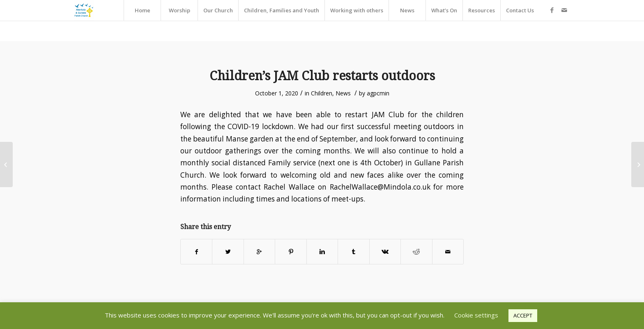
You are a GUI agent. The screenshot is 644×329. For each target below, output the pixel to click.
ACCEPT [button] (523, 315)
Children (322, 93)
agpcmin (378, 93)
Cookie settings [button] (476, 315)
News (343, 93)
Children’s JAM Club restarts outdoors (322, 76)
